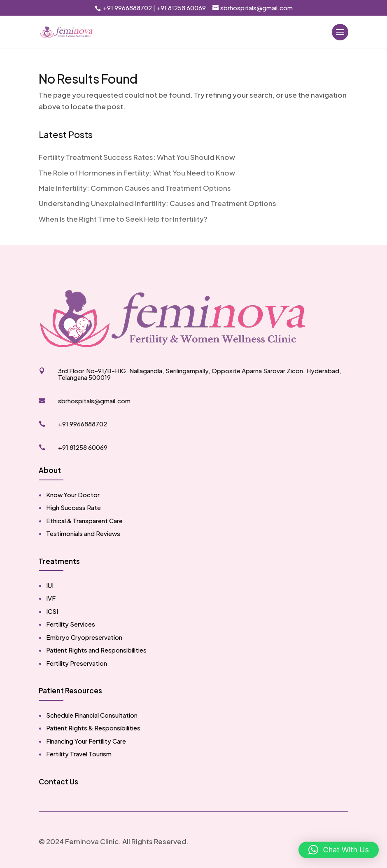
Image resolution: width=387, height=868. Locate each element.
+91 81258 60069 (181, 8)
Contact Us (58, 781)
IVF (51, 598)
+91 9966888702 (127, 8)
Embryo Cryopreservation (84, 637)
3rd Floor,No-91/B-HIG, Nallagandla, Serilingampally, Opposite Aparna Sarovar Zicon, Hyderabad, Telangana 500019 (200, 374)
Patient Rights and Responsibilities (96, 650)
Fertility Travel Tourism (79, 754)
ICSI (52, 611)
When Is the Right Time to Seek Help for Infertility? (123, 219)
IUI (50, 585)
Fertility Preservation (77, 663)
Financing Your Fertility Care (86, 741)
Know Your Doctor (73, 495)
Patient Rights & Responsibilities (93, 728)
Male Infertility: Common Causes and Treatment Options (135, 188)
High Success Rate (73, 507)
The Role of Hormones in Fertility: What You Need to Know (137, 173)
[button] (339, 850)
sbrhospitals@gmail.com (94, 401)
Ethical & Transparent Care (84, 521)
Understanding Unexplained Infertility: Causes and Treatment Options (157, 203)
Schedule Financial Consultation (92, 715)
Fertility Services (71, 624)
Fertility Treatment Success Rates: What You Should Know (137, 157)
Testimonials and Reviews (83, 533)
